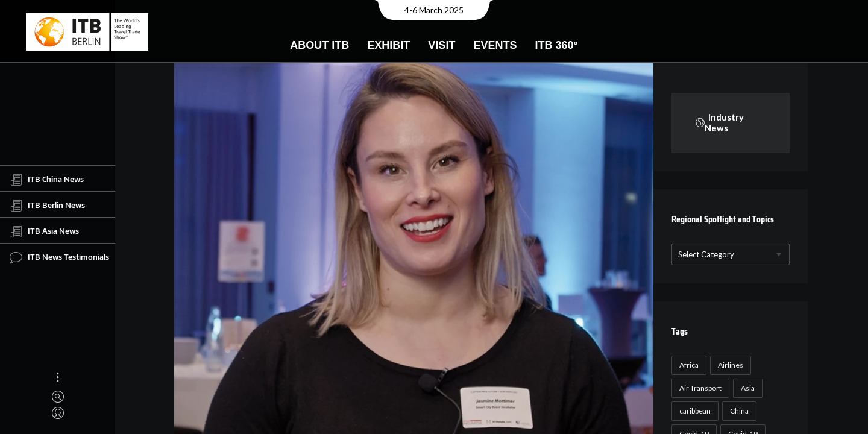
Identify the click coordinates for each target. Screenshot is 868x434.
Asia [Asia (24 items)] (744, 388)
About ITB (319, 45)
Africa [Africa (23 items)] (685, 365)
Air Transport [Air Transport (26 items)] (697, 388)
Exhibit (388, 45)
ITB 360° (556, 45)
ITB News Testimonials (59, 257)
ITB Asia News (44, 231)
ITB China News (47, 180)
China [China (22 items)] (736, 411)
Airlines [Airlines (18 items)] (727, 365)
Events (495, 45)
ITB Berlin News (47, 206)
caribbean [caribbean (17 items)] (691, 411)
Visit (442, 45)
